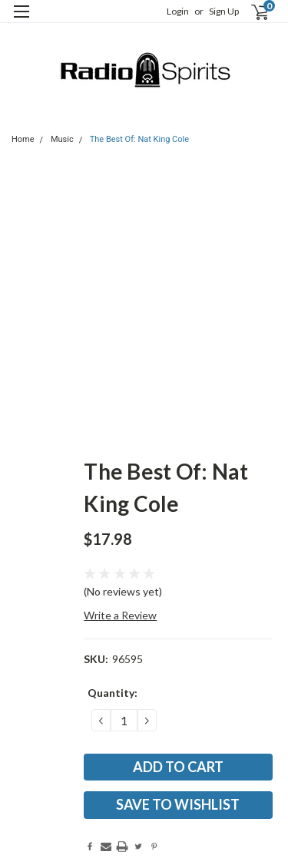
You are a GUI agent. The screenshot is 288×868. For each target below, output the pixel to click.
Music (62, 139)
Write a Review (120, 615)
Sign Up (224, 11)
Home (23, 139)
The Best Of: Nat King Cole (139, 139)
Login (178, 11)
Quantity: (113, 693)
